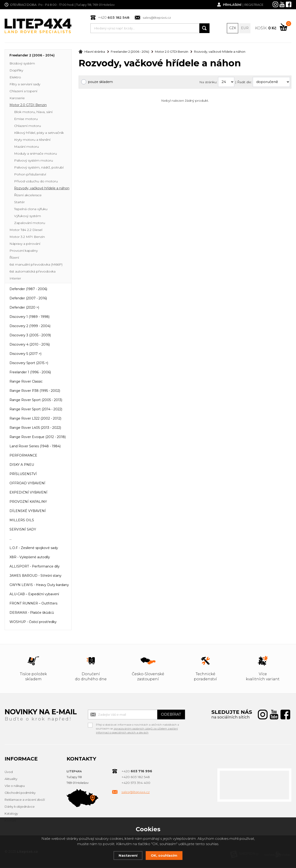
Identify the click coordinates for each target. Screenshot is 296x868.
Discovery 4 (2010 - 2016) (30, 345)
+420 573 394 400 (136, 783)
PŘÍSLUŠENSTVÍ (23, 474)
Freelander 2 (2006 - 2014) (32, 56)
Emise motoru (26, 119)
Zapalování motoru (30, 223)
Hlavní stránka (92, 52)
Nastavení (128, 855)
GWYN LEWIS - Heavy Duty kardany (39, 585)
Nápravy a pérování (25, 244)
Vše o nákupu (15, 786)
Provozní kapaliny (24, 251)
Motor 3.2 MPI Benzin (27, 237)
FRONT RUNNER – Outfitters (33, 604)
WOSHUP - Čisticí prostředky (33, 622)
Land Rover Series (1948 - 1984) (35, 447)
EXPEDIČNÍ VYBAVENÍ (28, 493)
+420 (114, 17)
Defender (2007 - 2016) (28, 299)
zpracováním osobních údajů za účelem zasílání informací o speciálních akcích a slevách (137, 731)
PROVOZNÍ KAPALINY (28, 502)
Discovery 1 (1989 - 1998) (29, 317)
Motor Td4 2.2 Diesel (26, 230)
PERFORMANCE (23, 456)
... (11, 539)
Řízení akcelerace (28, 196)
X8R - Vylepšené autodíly (30, 558)
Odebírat (171, 715)
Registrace (254, 5)
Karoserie (17, 98)
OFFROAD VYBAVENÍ (27, 484)
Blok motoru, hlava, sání (33, 112)
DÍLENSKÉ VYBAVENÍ (28, 511)
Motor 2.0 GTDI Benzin (28, 105)
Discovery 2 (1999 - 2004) (30, 326)
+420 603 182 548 (136, 777)
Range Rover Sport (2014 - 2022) (36, 410)
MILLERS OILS (22, 521)
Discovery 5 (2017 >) (25, 354)
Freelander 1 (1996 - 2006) (30, 373)
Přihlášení (232, 5)
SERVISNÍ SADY (23, 530)
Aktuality (11, 779)
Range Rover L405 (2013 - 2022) (35, 428)
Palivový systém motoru (34, 161)
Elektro (15, 78)
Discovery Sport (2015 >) (29, 363)
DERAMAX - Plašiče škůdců (32, 613)
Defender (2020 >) (24, 308)
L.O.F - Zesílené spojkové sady (34, 548)
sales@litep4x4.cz (157, 18)
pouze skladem (100, 82)
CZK (233, 28)
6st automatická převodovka (32, 272)
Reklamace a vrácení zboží (25, 800)
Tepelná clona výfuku (31, 209)
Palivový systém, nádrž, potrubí (39, 168)
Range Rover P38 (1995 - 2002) (35, 391)
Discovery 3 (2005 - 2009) (30, 336)
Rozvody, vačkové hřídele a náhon (42, 189)
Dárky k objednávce (20, 807)
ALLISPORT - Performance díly (35, 567)
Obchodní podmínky (20, 793)
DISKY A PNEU (22, 465)
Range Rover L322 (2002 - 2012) (35, 419)
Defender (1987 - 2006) (28, 289)
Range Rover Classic (26, 382)
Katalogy (11, 814)
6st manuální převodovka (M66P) (36, 265)
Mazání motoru (26, 147)
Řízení (14, 258)
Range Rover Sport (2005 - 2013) (36, 400)
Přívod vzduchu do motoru (36, 182)
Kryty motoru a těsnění (32, 140)
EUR (245, 28)
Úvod (9, 772)
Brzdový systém (22, 64)
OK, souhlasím (164, 855)
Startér (19, 202)
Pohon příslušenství (30, 175)
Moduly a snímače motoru (35, 154)
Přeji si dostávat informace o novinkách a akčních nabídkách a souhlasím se (137, 726)
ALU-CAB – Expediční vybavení (34, 595)
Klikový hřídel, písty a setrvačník (39, 133)
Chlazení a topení (23, 92)
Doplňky (16, 71)
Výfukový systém (28, 216)
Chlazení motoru (28, 126)
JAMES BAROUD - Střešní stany (35, 576)
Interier (15, 279)
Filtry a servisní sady (25, 85)
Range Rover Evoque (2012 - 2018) (38, 437)
